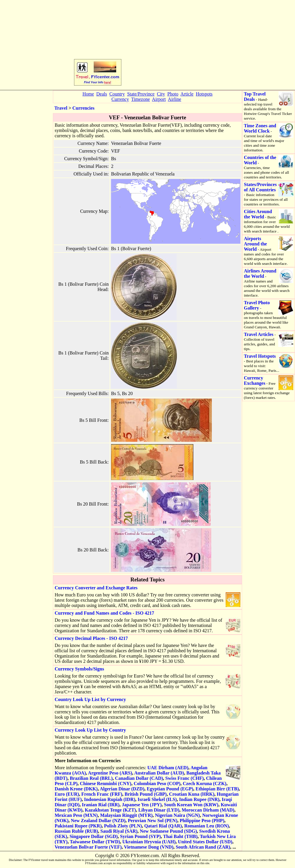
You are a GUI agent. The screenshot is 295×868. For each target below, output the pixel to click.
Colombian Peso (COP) (157, 783)
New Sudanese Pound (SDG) (168, 831)
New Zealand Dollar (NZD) (98, 821)
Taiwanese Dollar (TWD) (95, 842)
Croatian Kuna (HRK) (192, 794)
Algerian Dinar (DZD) (122, 789)
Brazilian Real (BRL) (91, 778)
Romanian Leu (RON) (207, 826)
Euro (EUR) (67, 794)
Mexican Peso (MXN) (76, 815)
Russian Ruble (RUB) (76, 831)
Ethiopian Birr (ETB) (217, 789)
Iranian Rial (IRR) (101, 805)
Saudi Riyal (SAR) (119, 831)
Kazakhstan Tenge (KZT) (110, 810)
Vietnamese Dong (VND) (149, 847)
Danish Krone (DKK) (76, 789)
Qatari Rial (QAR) (163, 826)
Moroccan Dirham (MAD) (208, 810)
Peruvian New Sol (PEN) (152, 821)
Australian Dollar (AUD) (159, 773)
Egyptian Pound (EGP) (170, 789)
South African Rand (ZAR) (203, 847)
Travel (61, 108)
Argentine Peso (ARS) (110, 773)
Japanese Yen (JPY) (142, 805)
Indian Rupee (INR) (199, 799)
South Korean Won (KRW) (191, 805)
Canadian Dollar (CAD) (139, 778)
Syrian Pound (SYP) (141, 836)
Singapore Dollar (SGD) (94, 836)
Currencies (83, 108)
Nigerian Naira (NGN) (177, 815)
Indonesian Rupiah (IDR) (110, 799)
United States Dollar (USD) (205, 842)
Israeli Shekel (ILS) (157, 799)
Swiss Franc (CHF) (185, 778)
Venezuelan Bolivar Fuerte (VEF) (88, 847)
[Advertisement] (172, 44)
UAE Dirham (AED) (168, 768)
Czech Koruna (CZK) (205, 783)
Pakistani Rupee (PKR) (78, 826)
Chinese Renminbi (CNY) (106, 783)
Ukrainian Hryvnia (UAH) (149, 842)
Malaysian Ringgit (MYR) (126, 815)
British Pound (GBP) (146, 794)
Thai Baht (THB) (180, 836)
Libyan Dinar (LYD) (159, 810)
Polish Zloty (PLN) (123, 826)
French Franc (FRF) (102, 794)
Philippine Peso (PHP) (202, 821)
